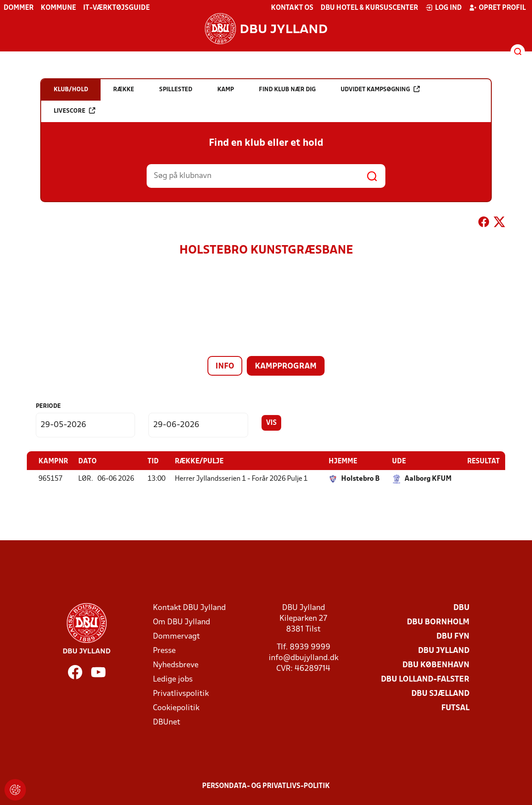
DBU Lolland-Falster (425, 679)
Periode (48, 406)
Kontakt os (292, 8)
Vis (271, 423)
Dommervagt (176, 636)
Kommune (58, 8)
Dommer (19, 8)
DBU (461, 608)
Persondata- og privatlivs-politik (266, 786)
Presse (164, 650)
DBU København (436, 665)
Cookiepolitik (176, 708)
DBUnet (167, 722)
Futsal (455, 708)
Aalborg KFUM (428, 479)
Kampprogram (286, 366)
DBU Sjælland (440, 693)
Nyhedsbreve (176, 665)
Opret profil (497, 8)
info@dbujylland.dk (304, 658)
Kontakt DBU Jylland (189, 608)
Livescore (74, 111)
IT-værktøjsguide (116, 8)
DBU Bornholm (438, 622)
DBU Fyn (453, 636)
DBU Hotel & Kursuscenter (369, 8)
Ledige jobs (173, 679)
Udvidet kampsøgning (380, 89)
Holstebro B (360, 479)
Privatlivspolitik (181, 693)
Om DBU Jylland (182, 622)
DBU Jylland (444, 650)
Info (225, 366)
